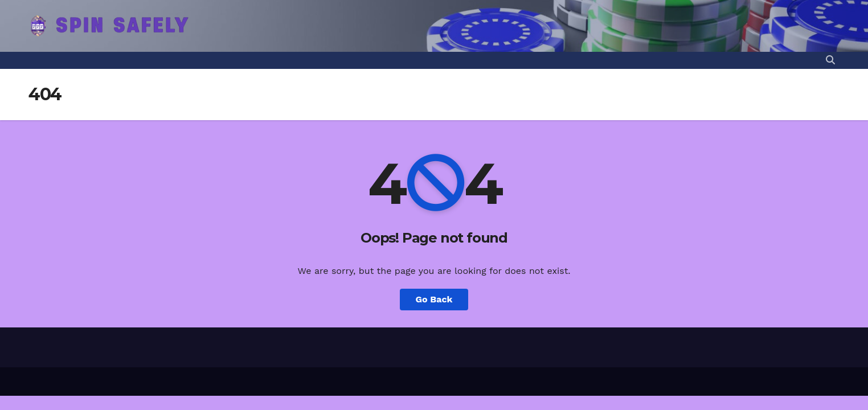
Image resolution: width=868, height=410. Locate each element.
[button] (830, 60)
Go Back (434, 299)
